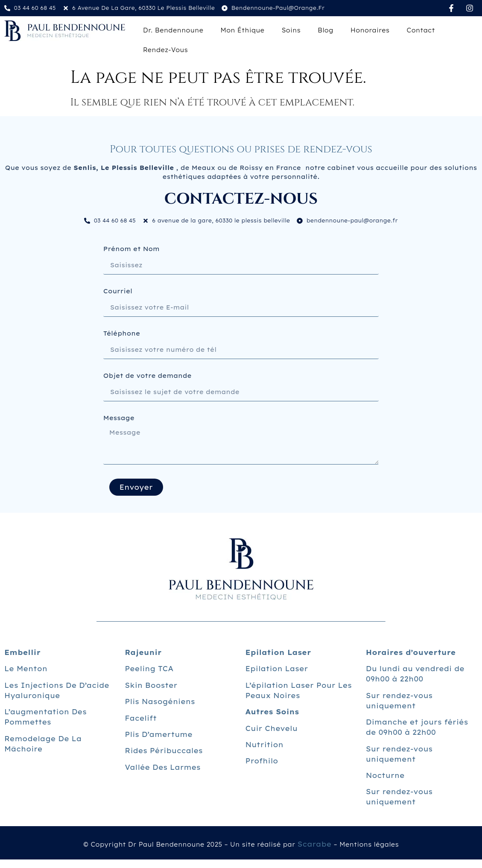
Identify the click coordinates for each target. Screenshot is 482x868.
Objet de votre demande (148, 376)
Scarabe (314, 844)
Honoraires (370, 30)
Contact (421, 30)
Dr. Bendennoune (173, 30)
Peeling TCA (149, 669)
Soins (291, 30)
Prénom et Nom (131, 249)
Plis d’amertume (159, 734)
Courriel (118, 292)
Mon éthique (242, 30)
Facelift (141, 718)
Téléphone (122, 334)
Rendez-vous (165, 50)
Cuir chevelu (272, 728)
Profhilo (262, 761)
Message (119, 418)
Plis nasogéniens (160, 701)
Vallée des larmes (163, 767)
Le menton (26, 669)
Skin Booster (151, 685)
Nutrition (264, 745)
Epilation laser (277, 669)
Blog (326, 30)
